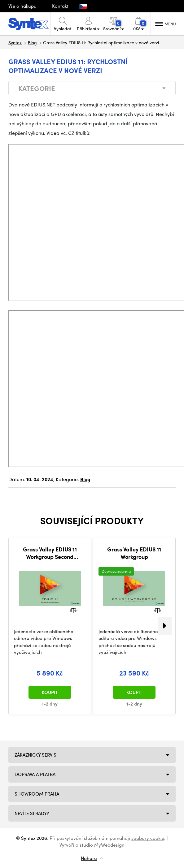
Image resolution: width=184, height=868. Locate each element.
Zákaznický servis (35, 755)
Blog (32, 42)
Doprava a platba (35, 774)
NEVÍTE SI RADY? (32, 813)
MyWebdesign (109, 845)
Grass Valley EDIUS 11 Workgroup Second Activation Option (50, 553)
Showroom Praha (37, 794)
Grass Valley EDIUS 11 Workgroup (134, 553)
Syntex (15, 42)
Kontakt (60, 6)
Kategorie (37, 88)
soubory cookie (148, 838)
